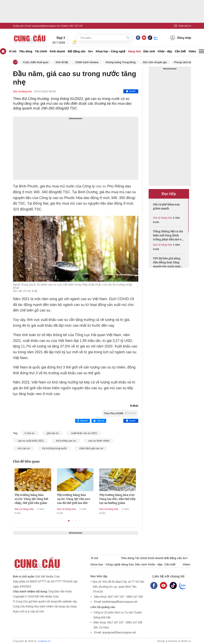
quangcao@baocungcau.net (46, 26)
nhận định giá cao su (91, 448)
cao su (101, 186)
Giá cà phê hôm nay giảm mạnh (166, 206)
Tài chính (41, 51)
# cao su (30, 433)
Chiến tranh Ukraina (87, 62)
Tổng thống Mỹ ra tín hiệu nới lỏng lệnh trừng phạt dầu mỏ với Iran (169, 235)
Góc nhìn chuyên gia (155, 62)
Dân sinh (149, 51)
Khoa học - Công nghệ (110, 51)
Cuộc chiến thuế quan (36, 62)
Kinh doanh (57, 51)
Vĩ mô (13, 51)
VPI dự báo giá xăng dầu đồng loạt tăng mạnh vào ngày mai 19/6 (167, 262)
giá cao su (52, 433)
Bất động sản (77, 51)
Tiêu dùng (26, 51)
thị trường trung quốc (54, 448)
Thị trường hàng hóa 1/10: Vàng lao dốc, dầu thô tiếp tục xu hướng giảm (117, 499)
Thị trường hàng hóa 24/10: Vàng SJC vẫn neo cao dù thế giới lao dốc (74, 499)
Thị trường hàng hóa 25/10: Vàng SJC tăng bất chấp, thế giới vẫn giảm (31, 499)
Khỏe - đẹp (165, 51)
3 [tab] (76, 521)
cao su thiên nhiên (98, 441)
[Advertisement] (76, 148)
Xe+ (91, 51)
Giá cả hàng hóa (22, 91)
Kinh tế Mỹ (62, 62)
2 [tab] (73, 521)
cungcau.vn (44, 641)
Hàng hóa (134, 51)
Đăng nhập (181, 38)
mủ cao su (24, 448)
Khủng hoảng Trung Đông (121, 62)
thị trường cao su (66, 441)
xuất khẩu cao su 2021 (84, 433)
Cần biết (180, 51)
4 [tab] (80, 521)
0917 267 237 (76, 26)
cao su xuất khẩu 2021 (30, 441)
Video (192, 51)
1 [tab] (69, 521)
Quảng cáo (18, 26)
